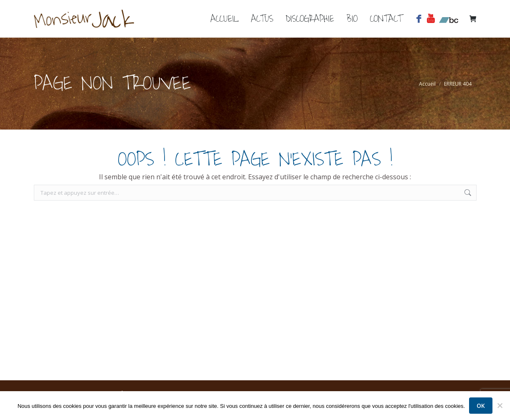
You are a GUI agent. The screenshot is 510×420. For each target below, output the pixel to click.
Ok (481, 406)
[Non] (500, 406)
